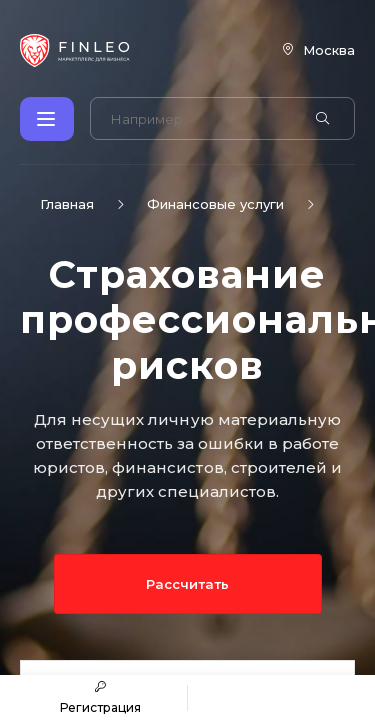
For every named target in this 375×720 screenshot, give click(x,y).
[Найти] (322, 119)
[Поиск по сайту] (201, 119)
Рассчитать (187, 584)
